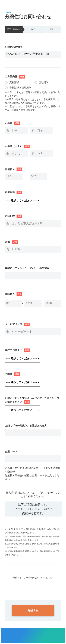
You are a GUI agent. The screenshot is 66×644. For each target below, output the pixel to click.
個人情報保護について (49, 551)
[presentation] (33, 586)
